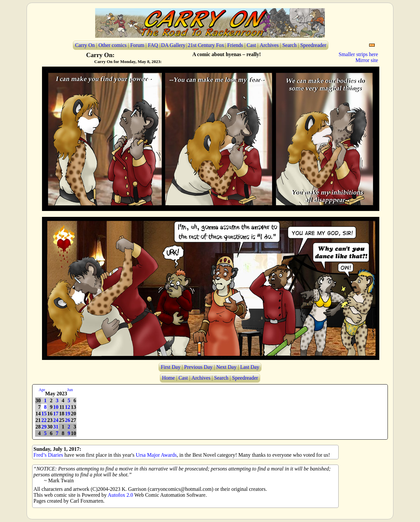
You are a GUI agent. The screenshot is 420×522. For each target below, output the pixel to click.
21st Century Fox (206, 45)
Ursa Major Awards (156, 455)
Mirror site (367, 60)
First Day (171, 367)
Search (289, 45)
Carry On (85, 45)
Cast (251, 45)
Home (168, 378)
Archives (269, 45)
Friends (235, 45)
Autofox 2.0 (120, 495)
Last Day (250, 367)
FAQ (153, 45)
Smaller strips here (358, 54)
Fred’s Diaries (48, 455)
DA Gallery (173, 45)
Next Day (226, 367)
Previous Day (198, 367)
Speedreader (313, 45)
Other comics (113, 45)
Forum (137, 45)
